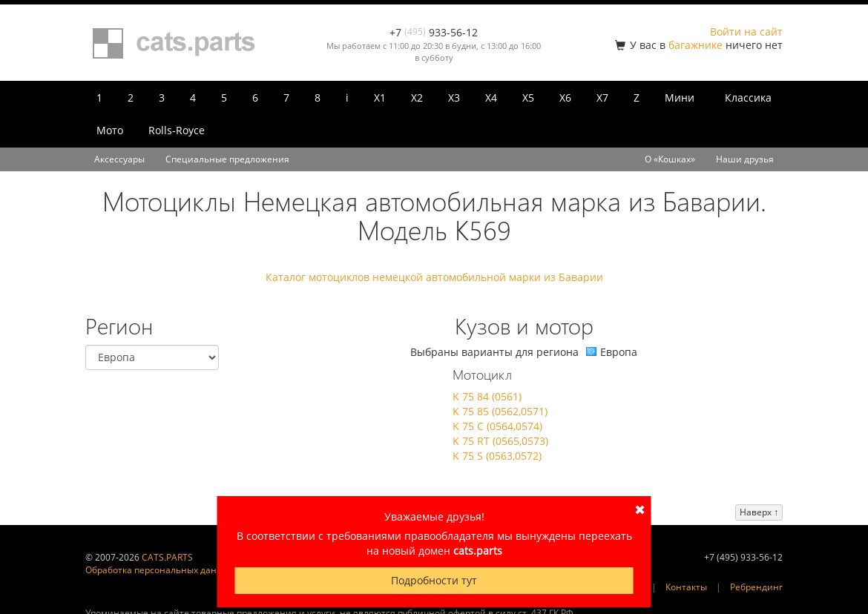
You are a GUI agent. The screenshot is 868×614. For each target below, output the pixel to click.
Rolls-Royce (177, 130)
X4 (491, 98)
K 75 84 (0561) (487, 396)
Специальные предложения (227, 159)
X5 (528, 98)
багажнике (696, 45)
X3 (454, 98)
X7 (602, 98)
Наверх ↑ (759, 512)
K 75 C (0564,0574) (497, 426)
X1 (380, 98)
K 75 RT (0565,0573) (500, 441)
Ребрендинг (756, 587)
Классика (748, 98)
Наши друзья (745, 159)
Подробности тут (434, 580)
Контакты (686, 587)
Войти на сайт (746, 32)
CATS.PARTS (167, 557)
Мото (110, 130)
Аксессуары (119, 159)
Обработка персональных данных (160, 570)
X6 (565, 98)
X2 (417, 98)
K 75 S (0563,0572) (497, 456)
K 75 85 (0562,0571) (500, 411)
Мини (680, 98)
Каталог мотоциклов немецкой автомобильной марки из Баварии (434, 277)
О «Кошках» (670, 159)
